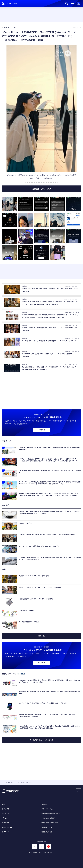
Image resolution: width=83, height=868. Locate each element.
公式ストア (6, 832)
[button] (4, 114)
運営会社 (44, 804)
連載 (4, 804)
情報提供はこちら (47, 832)
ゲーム (4, 818)
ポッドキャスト (7, 827)
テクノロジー (7, 809)
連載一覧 (41, 636)
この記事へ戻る (41, 189)
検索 (67, 3)
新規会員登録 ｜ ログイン (79, 3)
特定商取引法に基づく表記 (50, 823)
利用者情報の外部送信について (51, 814)
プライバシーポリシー (48, 809)
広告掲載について (47, 827)
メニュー (73, 3)
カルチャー (6, 823)
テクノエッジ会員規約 (48, 818)
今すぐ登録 (41, 430)
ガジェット (6, 814)
